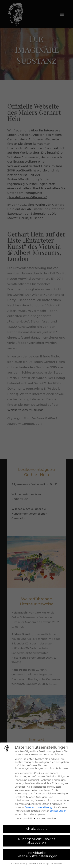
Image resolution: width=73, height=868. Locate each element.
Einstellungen (58, 811)
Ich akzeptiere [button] (36, 829)
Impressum (56, 864)
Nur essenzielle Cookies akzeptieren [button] (36, 841)
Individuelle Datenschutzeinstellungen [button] (36, 854)
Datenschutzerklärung (38, 807)
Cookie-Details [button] (19, 864)
